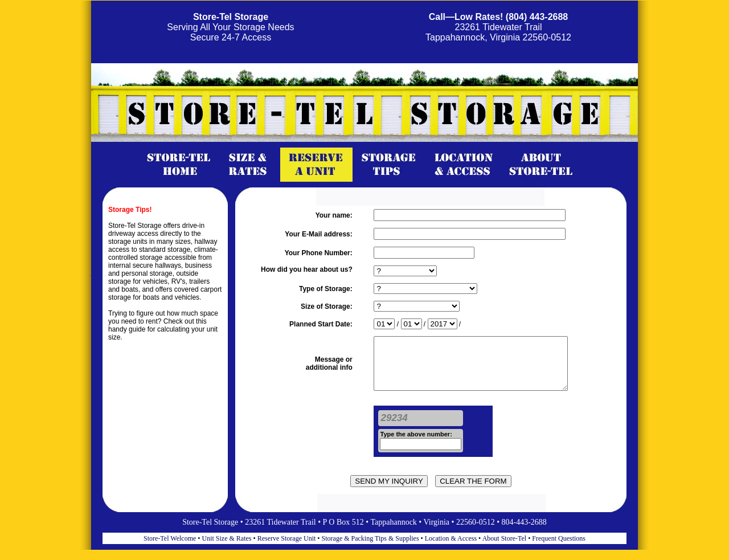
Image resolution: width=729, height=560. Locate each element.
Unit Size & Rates (227, 549)
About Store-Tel (505, 549)
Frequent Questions (559, 549)
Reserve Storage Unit (287, 549)
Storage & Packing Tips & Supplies (370, 549)
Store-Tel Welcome (170, 549)
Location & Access (452, 549)
